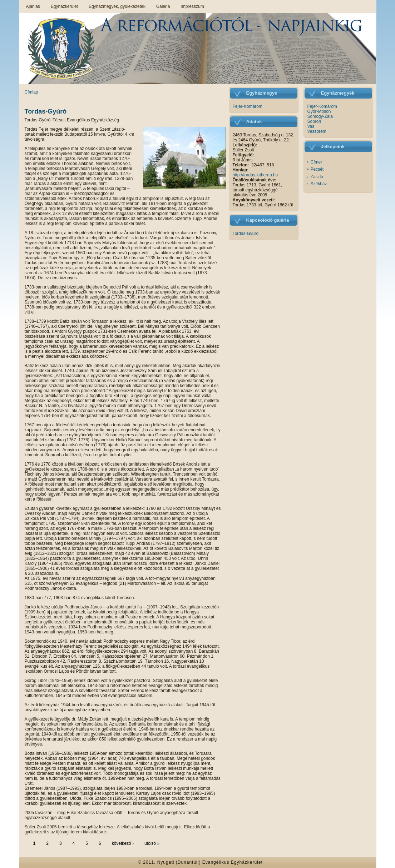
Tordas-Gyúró (46, 111)
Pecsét (317, 169)
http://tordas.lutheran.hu (255, 175)
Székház (319, 184)
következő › (123, 843)
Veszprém (317, 131)
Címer (317, 162)
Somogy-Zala (320, 116)
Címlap (31, 92)
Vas (311, 126)
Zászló (317, 177)
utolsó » (152, 843)
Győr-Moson (319, 111)
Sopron (314, 121)
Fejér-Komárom (248, 106)
